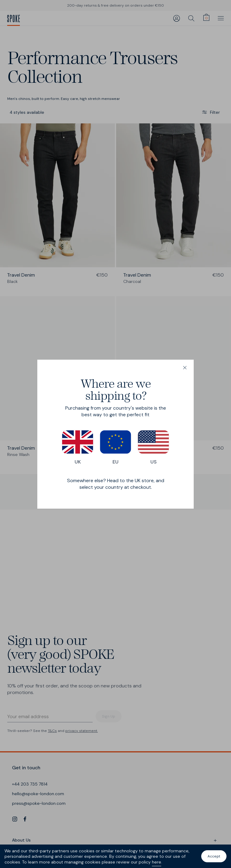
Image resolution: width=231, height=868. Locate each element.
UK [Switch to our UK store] (78, 448)
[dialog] (115, 434)
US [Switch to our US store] (153, 448)
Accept (214, 856)
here (157, 862)
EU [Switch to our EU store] (115, 448)
